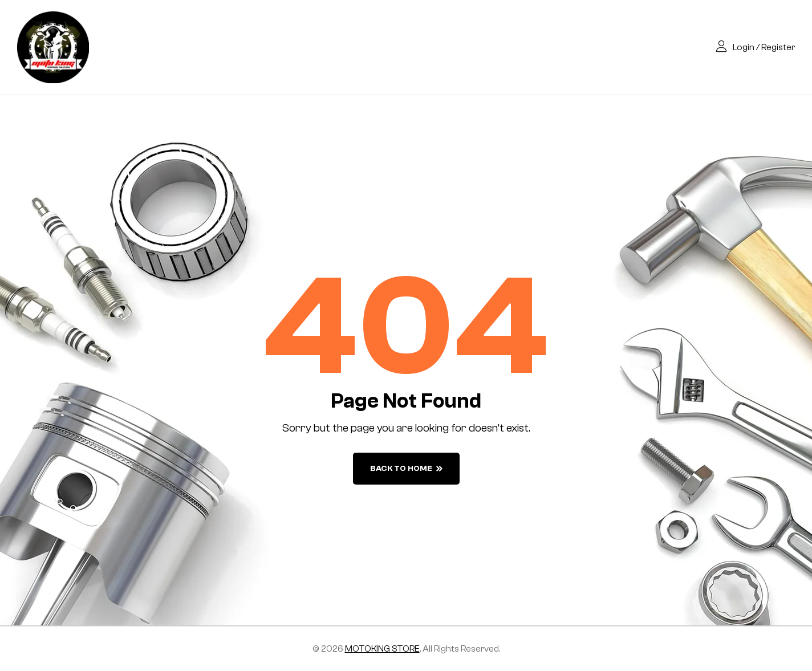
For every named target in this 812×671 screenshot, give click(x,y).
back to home (406, 469)
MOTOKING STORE (382, 649)
